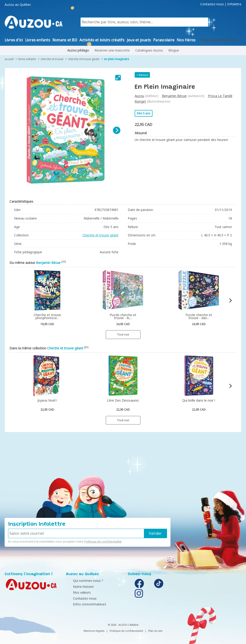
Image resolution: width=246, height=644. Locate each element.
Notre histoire (78, 587)
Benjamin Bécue (174, 96)
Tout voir (123, 334)
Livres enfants (27, 59)
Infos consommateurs (84, 604)
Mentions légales (94, 631)
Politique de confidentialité (103, 541)
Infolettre (234, 4)
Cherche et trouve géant (84, 59)
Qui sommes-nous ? (82, 581)
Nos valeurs (76, 592)
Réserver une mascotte (112, 50)
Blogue (174, 50)
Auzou (139, 96)
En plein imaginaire (117, 59)
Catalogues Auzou (149, 50)
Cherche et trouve (52, 59)
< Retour (142, 75)
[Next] (117, 130)
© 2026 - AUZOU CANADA (123, 625)
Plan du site (155, 631)
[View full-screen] (118, 78)
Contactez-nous (212, 4)
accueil (9, 59)
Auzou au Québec (18, 5)
